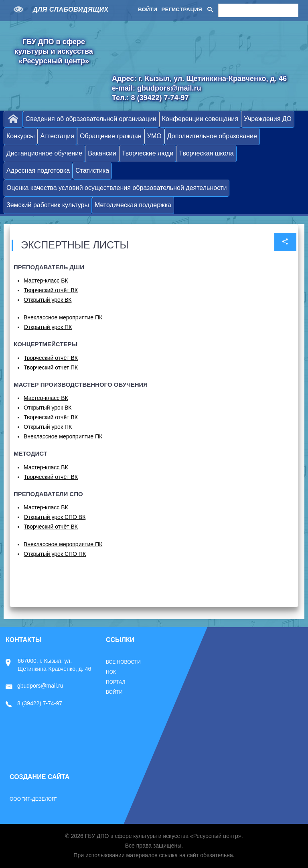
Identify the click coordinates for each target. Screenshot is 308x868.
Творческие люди (148, 153)
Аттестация (57, 136)
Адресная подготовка (38, 171)
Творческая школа (206, 153)
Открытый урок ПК (48, 427)
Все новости (123, 662)
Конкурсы (20, 136)
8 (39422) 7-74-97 (34, 703)
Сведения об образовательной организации (91, 119)
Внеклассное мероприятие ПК (63, 317)
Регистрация (182, 9)
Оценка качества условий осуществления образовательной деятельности (117, 188)
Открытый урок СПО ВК (55, 517)
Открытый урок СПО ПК (55, 554)
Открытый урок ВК (48, 300)
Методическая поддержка (133, 205)
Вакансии (102, 153)
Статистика (92, 171)
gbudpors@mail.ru (34, 686)
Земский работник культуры (48, 205)
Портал (116, 682)
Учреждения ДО (268, 119)
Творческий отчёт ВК (51, 290)
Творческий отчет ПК (51, 367)
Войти (148, 9)
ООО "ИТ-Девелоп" (33, 799)
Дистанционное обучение (44, 153)
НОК (111, 672)
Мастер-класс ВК (46, 281)
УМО (154, 136)
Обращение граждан (111, 136)
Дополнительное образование (212, 136)
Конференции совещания (200, 119)
